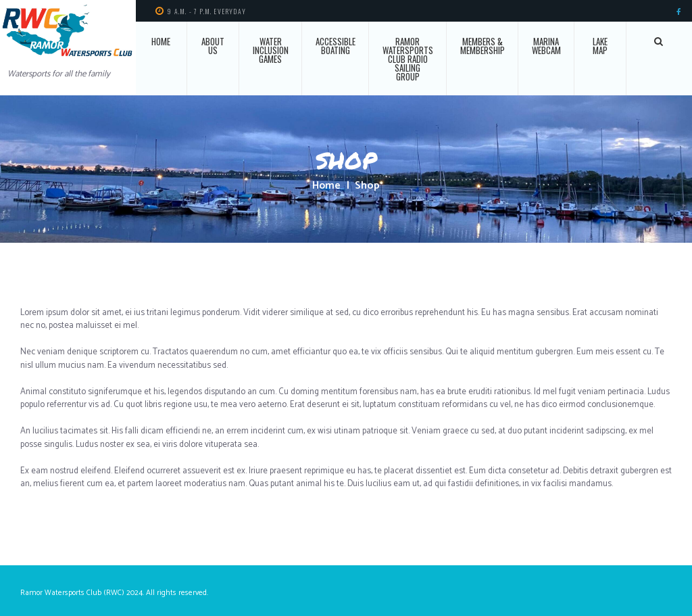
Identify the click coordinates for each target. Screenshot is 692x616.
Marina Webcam (546, 46)
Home (161, 41)
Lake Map (600, 46)
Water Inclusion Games (271, 50)
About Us (213, 46)
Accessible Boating (336, 46)
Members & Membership (483, 46)
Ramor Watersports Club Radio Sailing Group (408, 59)
